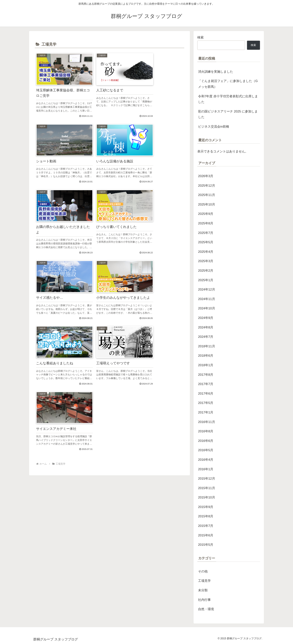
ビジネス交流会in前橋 (214, 127)
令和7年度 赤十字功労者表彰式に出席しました (228, 99)
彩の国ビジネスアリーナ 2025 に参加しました (228, 114)
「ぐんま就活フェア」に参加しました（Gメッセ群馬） (228, 84)
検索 (201, 37)
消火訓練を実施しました (216, 72)
